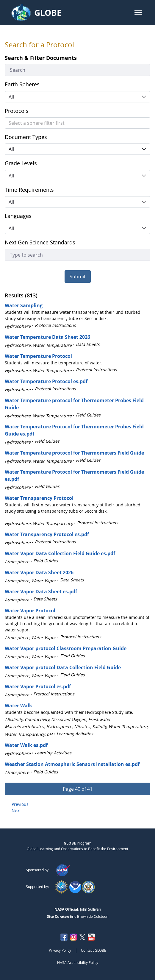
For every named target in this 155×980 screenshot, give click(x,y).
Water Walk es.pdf (26, 745)
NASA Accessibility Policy (78, 962)
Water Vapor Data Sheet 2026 (39, 572)
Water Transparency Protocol (39, 498)
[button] (138, 13)
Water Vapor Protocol (30, 611)
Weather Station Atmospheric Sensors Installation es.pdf (72, 764)
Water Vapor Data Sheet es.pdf (41, 592)
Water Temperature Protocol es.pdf (46, 381)
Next (16, 810)
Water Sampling (24, 305)
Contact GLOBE (94, 950)
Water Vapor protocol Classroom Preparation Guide (66, 648)
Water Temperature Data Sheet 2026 (47, 337)
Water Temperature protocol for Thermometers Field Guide (74, 453)
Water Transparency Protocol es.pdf (47, 534)
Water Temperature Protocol (38, 356)
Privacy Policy (60, 950)
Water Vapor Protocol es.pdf (38, 686)
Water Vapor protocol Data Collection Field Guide (63, 667)
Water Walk (18, 706)
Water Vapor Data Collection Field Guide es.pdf (60, 553)
